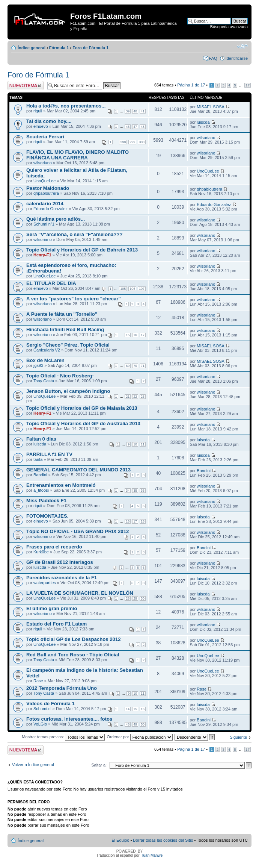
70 (135, 366)
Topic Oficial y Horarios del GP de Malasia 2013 (82, 408)
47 (135, 127)
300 (142, 142)
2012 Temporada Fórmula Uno (62, 688)
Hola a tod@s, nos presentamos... (66, 106)
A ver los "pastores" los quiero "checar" (74, 299)
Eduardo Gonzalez (50, 209)
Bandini (40, 475)
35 (135, 491)
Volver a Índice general (33, 765)
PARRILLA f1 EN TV (49, 454)
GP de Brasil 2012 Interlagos (60, 562)
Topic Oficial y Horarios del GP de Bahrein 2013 (82, 250)
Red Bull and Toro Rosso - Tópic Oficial (73, 655)
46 (128, 127)
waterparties (45, 583)
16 (135, 335)
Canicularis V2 (47, 350)
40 (135, 111)
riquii (38, 111)
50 (143, 724)
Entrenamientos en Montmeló (61, 485)
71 (143, 366)
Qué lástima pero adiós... (56, 219)
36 (143, 491)
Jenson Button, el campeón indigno (68, 391)
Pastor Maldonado (48, 188)
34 (128, 491)
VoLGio (40, 724)
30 (143, 598)
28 (128, 598)
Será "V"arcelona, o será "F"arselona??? (75, 234)
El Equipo (120, 840)
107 (142, 289)
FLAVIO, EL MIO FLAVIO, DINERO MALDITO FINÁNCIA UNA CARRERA (78, 155)
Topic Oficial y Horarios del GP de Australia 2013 (83, 423)
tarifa (38, 459)
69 (128, 366)
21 (128, 397)
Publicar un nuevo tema (26, 86)
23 (143, 397)
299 (132, 142)
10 (135, 444)
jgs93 (38, 365)
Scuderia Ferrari (45, 137)
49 (135, 724)
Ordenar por (139, 737)
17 (248, 85)
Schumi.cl (42, 709)
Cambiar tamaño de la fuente (242, 46)
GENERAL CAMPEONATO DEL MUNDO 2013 (78, 470)
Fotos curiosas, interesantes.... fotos (69, 719)
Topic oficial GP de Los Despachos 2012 (74, 639)
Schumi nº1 (44, 224)
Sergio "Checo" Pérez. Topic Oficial (68, 345)
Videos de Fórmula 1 (50, 704)
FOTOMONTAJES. (47, 516)
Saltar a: (99, 765)
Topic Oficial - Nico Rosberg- (60, 376)
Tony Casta (44, 381)
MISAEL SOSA (211, 107)
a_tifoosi (41, 490)
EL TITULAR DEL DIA (51, 283)
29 (135, 598)
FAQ (213, 58)
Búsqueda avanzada (229, 27)
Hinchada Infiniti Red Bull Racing (65, 329)
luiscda (203, 122)
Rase (38, 681)
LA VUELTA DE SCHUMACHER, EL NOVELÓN (80, 593)
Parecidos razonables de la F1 (62, 578)
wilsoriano (206, 138)
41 (143, 111)
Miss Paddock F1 (46, 501)
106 (132, 289)
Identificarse (237, 58)
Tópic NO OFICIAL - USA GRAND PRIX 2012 (78, 531)
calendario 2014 (45, 204)
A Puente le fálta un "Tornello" (62, 314)
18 (143, 521)
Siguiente (238, 737)
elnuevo (41, 126)
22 (135, 397)
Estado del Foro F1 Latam (56, 624)
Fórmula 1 (59, 48)
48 (143, 127)
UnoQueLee (44, 181)
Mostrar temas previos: (63, 737)
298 (123, 142)
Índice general (32, 48)
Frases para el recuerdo (54, 547)
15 (128, 335)
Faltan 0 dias (41, 439)
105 (123, 289)
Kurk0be (41, 552)
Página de (191, 85)
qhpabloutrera (46, 193)
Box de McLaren (45, 360)
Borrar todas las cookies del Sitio (163, 840)
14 (128, 709)
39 (128, 111)
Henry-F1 (42, 255)
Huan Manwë (151, 855)
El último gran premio (52, 608)
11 (143, 444)
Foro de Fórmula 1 (90, 48)
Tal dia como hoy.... (49, 121)
